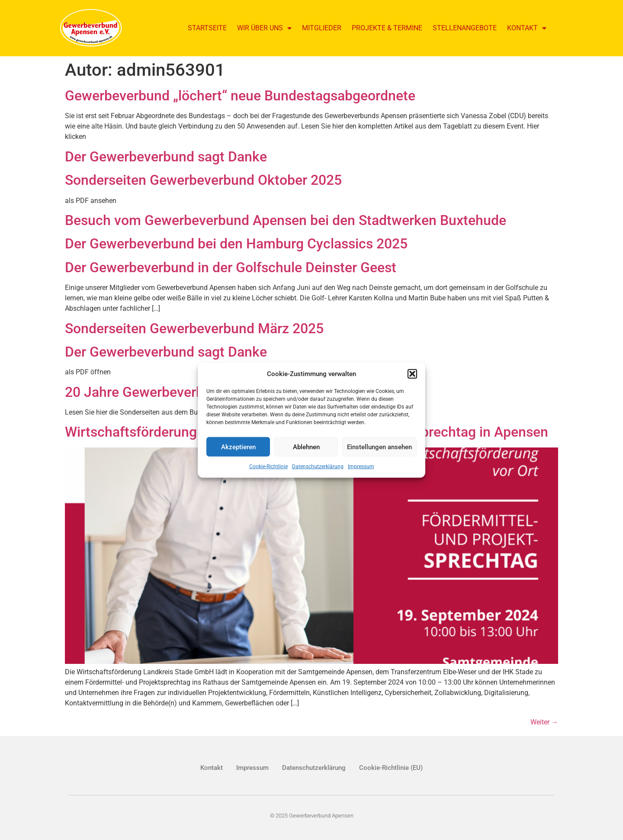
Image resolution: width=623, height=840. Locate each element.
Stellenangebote (465, 28)
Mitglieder (322, 28)
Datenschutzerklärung (318, 467)
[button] (412, 374)
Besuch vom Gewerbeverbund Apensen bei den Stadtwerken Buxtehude (286, 220)
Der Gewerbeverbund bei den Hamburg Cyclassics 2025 (236, 244)
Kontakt (527, 28)
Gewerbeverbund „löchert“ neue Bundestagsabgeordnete (240, 96)
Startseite (207, 28)
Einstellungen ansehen (379, 447)
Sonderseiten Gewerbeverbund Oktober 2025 (203, 180)
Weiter (544, 722)
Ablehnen (306, 447)
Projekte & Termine (387, 28)
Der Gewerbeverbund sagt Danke (166, 157)
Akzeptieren (238, 447)
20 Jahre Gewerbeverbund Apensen (175, 392)
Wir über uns (264, 28)
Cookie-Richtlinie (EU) (391, 768)
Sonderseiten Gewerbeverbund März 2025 (194, 328)
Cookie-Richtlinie (268, 467)
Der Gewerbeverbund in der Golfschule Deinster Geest (231, 267)
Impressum (361, 467)
